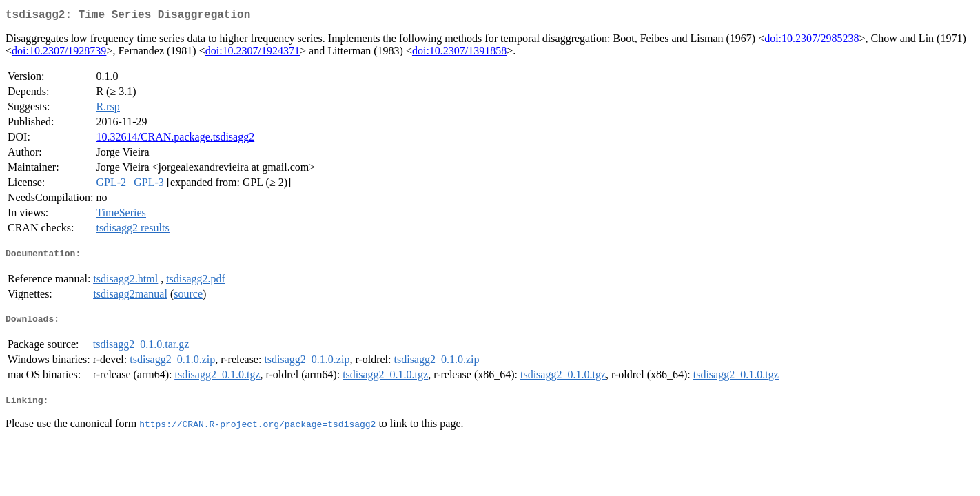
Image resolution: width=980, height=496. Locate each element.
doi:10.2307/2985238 (811, 41)
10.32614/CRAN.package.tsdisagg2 (175, 139)
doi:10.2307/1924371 (253, 53)
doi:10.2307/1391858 (459, 53)
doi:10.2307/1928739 (59, 53)
